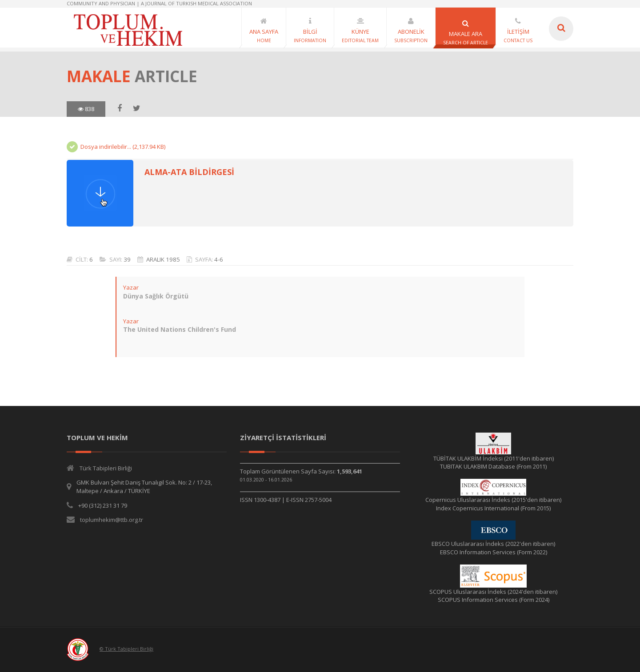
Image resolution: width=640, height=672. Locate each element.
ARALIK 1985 (163, 259)
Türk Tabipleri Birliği (106, 468)
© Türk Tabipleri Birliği (126, 649)
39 (127, 259)
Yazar (131, 287)
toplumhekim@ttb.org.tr (112, 520)
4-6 (219, 259)
